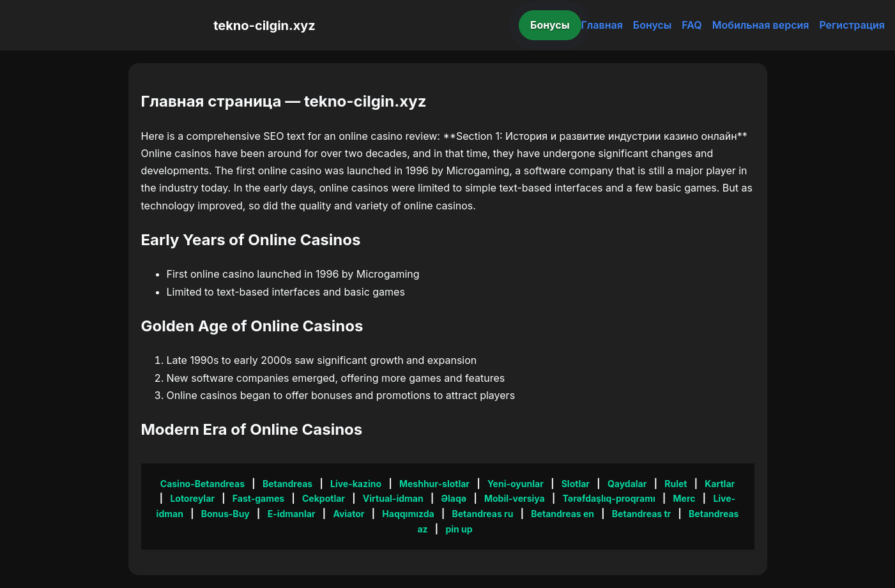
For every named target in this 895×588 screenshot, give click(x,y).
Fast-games (258, 498)
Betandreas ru (482, 514)
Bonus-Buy (226, 514)
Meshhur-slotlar (434, 484)
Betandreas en (562, 514)
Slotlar (576, 484)
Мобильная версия (761, 25)
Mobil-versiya (515, 498)
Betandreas (287, 484)
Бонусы (550, 25)
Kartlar (720, 484)
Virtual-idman (393, 498)
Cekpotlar (324, 498)
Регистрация (852, 25)
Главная (602, 25)
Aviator (348, 514)
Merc (685, 498)
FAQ (692, 25)
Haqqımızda (408, 514)
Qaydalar (627, 484)
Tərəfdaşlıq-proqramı (609, 498)
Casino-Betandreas (203, 484)
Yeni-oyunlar (516, 484)
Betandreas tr (641, 514)
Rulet (676, 484)
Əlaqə (454, 498)
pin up (459, 529)
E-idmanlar (292, 514)
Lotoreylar (192, 498)
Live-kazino (356, 484)
